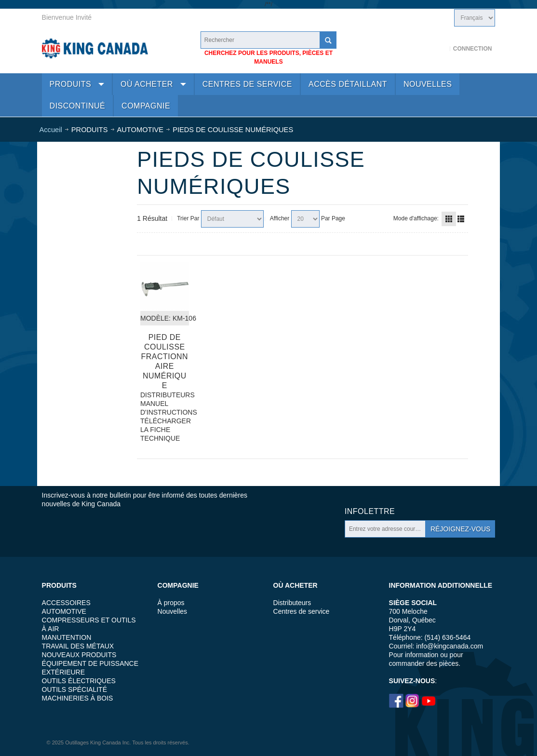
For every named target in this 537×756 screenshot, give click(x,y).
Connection (473, 49)
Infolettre (370, 511)
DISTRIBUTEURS (165, 395)
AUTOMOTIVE (64, 611)
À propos (171, 603)
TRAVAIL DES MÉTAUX (78, 646)
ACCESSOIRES (66, 603)
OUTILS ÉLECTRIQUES (79, 681)
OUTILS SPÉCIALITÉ (74, 689)
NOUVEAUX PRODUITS (79, 655)
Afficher (280, 218)
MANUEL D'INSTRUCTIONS (165, 408)
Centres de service (302, 611)
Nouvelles (172, 611)
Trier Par (188, 218)
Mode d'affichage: (416, 218)
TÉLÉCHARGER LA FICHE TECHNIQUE (165, 430)
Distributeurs (292, 603)
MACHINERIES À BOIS (78, 698)
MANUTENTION (67, 637)
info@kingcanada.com (450, 646)
